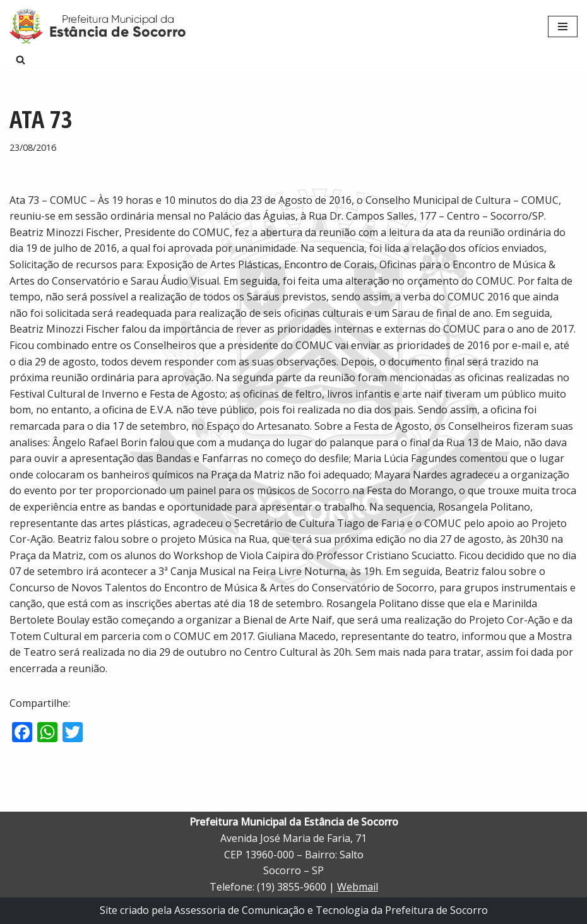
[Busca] (21, 60)
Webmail (358, 887)
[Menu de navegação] (563, 27)
